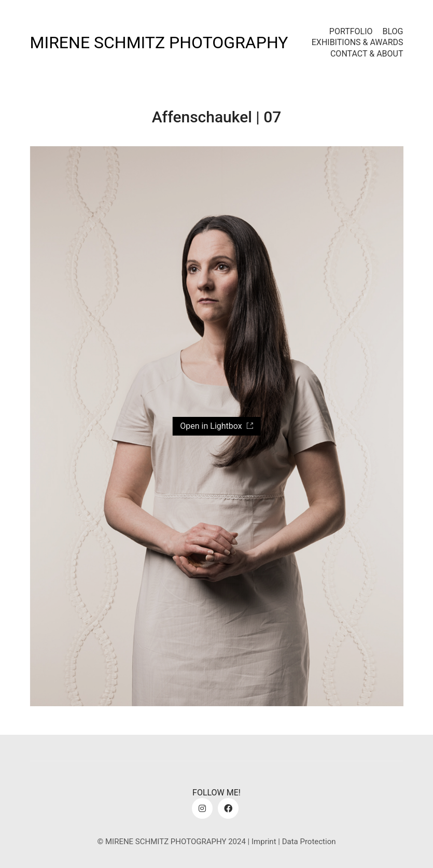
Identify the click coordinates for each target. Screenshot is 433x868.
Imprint (264, 842)
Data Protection (309, 842)
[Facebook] (228, 808)
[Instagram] (202, 808)
